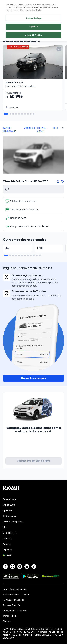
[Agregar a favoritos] (62, 182)
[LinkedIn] (27, 566)
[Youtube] (20, 566)
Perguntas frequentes (13, 522)
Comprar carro (10, 499)
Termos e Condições (12, 605)
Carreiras (7, 539)
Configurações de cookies (15, 611)
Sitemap (7, 621)
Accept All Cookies (33, 35)
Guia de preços (10, 533)
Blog (5, 527)
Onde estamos (10, 516)
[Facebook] (5, 566)
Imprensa (7, 550)
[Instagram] (12, 566)
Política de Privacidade (13, 600)
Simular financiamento (33, 378)
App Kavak (8, 510)
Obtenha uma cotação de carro (33, 461)
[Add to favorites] (59, 49)
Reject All (33, 27)
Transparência (10, 616)
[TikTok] (34, 566)
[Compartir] (57, 182)
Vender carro (9, 505)
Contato (7, 544)
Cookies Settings (33, 18)
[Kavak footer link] (11, 490)
